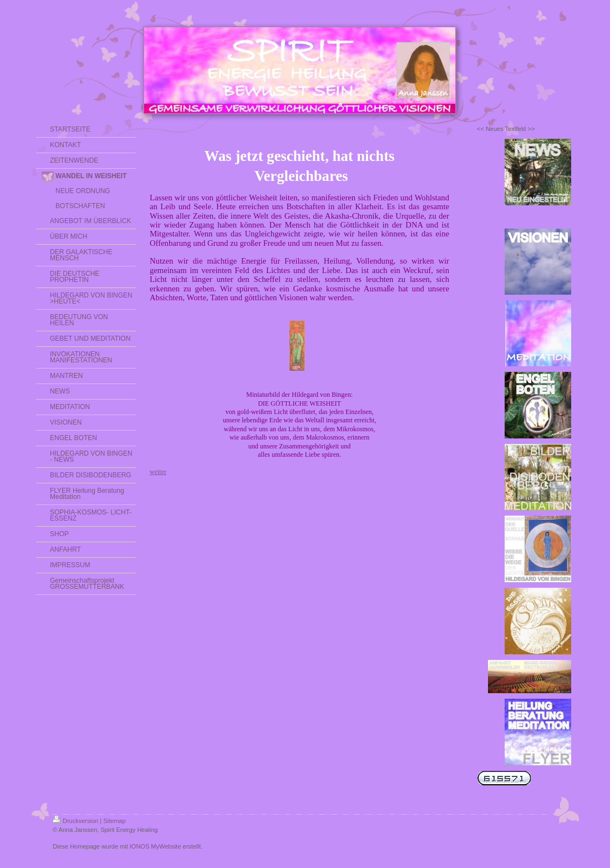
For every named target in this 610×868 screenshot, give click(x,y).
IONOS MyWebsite (156, 846)
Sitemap (114, 821)
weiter (158, 472)
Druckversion (75, 821)
